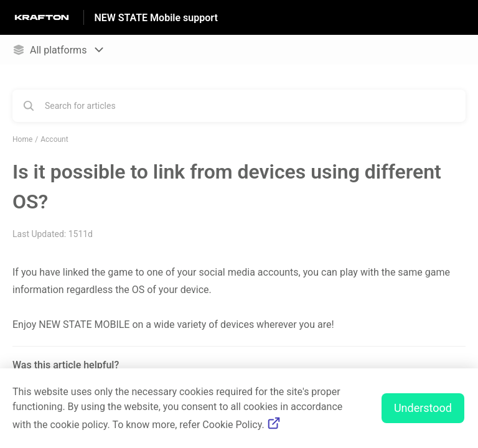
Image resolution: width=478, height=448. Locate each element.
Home (22, 139)
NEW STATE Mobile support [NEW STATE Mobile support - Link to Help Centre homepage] (156, 18)
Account (54, 139)
